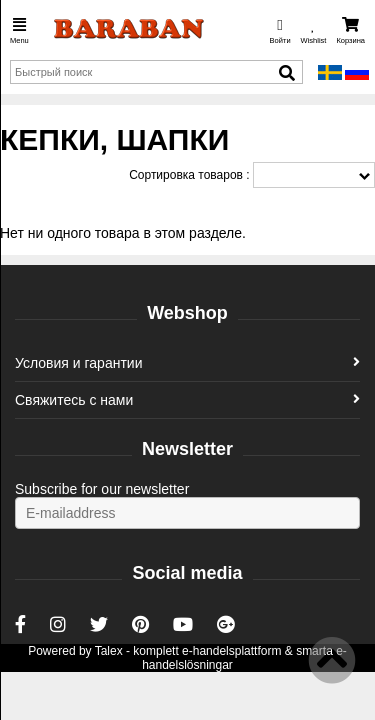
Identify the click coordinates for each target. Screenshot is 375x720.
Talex (109, 651)
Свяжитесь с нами (187, 400)
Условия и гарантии (187, 363)
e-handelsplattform (231, 651)
